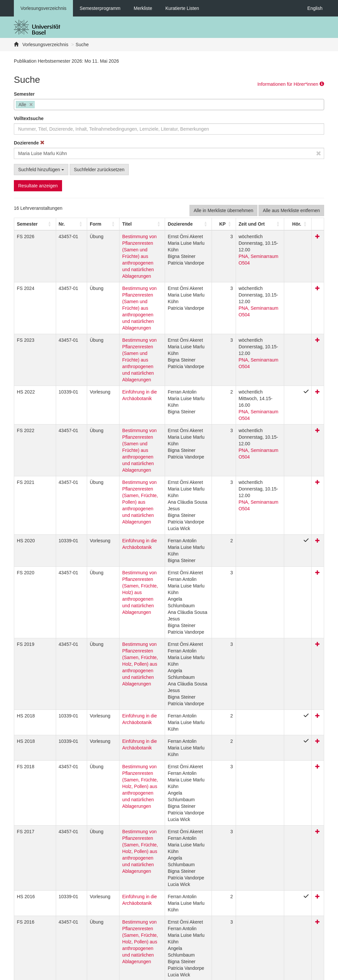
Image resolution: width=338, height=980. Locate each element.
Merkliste (143, 8)
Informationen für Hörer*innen (291, 84)
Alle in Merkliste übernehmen (224, 210)
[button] (27, 224)
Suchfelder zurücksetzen (99, 170)
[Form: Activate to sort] (86, 224)
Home (148, 973)
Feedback (125, 973)
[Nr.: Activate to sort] (60, 224)
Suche (82, 45)
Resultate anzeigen (38, 186)
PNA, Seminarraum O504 (259, 250)
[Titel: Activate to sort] (132, 224)
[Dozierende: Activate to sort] (187, 224)
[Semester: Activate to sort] (31, 224)
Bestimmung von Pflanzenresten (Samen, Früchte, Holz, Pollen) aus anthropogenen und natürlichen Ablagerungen (129, 598)
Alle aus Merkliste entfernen (291, 210)
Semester (24, 94)
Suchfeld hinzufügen (41, 170)
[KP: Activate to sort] (220, 224)
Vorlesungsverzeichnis (43, 8)
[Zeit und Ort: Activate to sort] (261, 224)
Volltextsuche (29, 118)
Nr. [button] (54, 224)
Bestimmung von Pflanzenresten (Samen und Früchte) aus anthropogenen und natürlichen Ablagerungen (131, 250)
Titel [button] (107, 224)
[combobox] (169, 105)
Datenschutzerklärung (85, 973)
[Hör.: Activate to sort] (303, 224)
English (315, 8)
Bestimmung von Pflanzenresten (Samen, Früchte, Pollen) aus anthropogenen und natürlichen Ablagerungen (128, 436)
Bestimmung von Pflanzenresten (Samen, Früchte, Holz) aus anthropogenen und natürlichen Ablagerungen (128, 526)
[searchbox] (38, 105)
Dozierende (29, 143)
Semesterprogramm (100, 8)
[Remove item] (31, 105)
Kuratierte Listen (182, 8)
